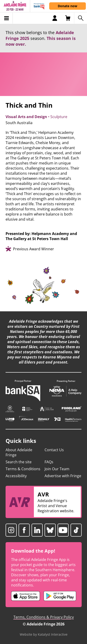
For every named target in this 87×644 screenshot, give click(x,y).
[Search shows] (81, 18)
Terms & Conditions (23, 469)
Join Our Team (57, 469)
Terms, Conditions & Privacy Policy (44, 617)
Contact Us (54, 450)
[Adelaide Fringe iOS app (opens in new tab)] (26, 596)
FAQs (49, 462)
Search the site (19, 462)
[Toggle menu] (6, 18)
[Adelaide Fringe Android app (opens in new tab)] (60, 596)
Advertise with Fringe (63, 476)
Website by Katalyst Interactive (44, 634)
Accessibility (16, 476)
